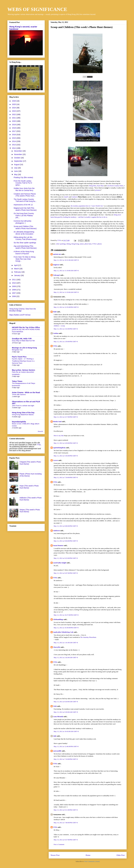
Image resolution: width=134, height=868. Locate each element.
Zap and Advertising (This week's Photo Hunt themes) (25, 247)
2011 (14, 280)
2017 (14, 131)
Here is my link (59, 436)
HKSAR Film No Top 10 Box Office (26, 327)
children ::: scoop (59, 326)
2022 (14, 114)
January (17, 275)
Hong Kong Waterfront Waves (23, 415)
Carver (55, 460)
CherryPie (57, 647)
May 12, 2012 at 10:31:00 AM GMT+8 (66, 260)
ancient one (57, 254)
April (16, 265)
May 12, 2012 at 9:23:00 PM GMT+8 (66, 558)
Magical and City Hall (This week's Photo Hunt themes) (25, 209)
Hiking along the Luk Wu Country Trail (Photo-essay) (25, 238)
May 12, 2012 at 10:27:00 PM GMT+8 (66, 615)
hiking (69, 244)
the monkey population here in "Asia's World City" (87, 206)
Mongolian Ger (17, 350)
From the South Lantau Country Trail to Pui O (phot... (23, 183)
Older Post (121, 855)
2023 (14, 111)
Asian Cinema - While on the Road (26, 392)
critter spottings (61, 244)
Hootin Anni (57, 421)
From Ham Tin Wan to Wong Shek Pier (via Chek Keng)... (25, 259)
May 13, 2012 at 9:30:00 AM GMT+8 (66, 712)
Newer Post (55, 855)
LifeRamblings (58, 619)
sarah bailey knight (60, 563)
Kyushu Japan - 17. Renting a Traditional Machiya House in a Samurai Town (23, 361)
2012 (14, 148)
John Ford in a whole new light (23, 406)
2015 (14, 138)
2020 (14, 121)
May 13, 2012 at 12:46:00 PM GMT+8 (66, 746)
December (18, 151)
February (18, 272)
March (17, 269)
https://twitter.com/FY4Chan (20, 315)
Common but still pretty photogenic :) (22, 222)
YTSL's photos (97, 244)
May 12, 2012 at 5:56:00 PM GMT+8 (66, 456)
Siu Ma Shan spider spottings (25, 243)
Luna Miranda (58, 716)
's (66, 197)
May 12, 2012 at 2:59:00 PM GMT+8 (66, 342)
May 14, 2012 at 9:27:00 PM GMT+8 (66, 840)
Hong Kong (75, 244)
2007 (14, 293)
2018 (14, 128)
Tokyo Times (17, 381)
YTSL (55, 346)
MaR (55, 312)
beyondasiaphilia (19, 422)
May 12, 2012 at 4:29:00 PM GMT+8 (66, 443)
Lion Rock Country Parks (115, 186)
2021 (14, 118)
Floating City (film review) (23, 177)
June (16, 171)
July (16, 168)
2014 (14, 141)
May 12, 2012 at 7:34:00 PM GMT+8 (66, 477)
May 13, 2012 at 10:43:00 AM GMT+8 (66, 731)
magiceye (56, 265)
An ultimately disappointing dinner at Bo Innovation (24, 233)
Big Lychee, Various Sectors (24, 370)
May (16, 174)
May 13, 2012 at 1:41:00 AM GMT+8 (66, 643)
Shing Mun (93, 186)
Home (88, 855)
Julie (55, 736)
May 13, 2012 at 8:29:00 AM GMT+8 (66, 702)
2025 (14, 104)
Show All (40, 431)
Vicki (55, 706)
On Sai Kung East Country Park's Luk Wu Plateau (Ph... (24, 216)
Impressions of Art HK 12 (23, 205)
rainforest (56, 531)
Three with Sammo (19, 395)
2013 (14, 145)
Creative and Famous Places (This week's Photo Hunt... (25, 195)
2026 (14, 101)
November (18, 154)
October (17, 158)
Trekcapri (56, 275)
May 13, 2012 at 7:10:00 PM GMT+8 (66, 759)
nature (82, 244)
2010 (14, 283)
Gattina (56, 333)
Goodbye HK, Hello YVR (22, 339)
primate (98, 190)
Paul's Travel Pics (19, 357)
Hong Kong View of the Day (23, 413)
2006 (14, 296)
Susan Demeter (58, 545)
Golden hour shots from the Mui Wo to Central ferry (24, 189)
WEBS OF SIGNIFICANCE (37, 9)
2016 (14, 135)
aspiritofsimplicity (59, 448)
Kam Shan (100, 186)
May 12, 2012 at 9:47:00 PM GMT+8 (66, 573)
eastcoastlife (57, 751)
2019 (14, 125)
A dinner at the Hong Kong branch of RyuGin (24, 253)
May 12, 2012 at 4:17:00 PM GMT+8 (66, 417)
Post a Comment (59, 844)
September (18, 161)
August (17, 165)
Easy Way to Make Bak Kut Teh (23, 341)
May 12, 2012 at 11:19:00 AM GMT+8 (66, 271)
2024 (14, 108)
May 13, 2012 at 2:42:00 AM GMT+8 (66, 657)
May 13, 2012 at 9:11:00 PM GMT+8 (66, 810)
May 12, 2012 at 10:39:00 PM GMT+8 (66, 628)
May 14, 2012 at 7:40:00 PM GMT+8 (66, 823)
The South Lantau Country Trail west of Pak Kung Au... (25, 200)
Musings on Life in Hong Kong (24, 348)
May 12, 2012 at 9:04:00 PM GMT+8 (66, 541)
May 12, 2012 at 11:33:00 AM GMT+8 (66, 292)
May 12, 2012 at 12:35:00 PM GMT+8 (66, 307)
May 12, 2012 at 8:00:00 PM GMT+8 (66, 526)
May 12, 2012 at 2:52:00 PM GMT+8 (66, 329)
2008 (14, 290)
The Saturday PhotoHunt (88, 637)
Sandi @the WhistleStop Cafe (63, 632)
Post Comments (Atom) (92, 861)
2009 (14, 286)
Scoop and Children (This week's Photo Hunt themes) (25, 227)
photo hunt (88, 244)
